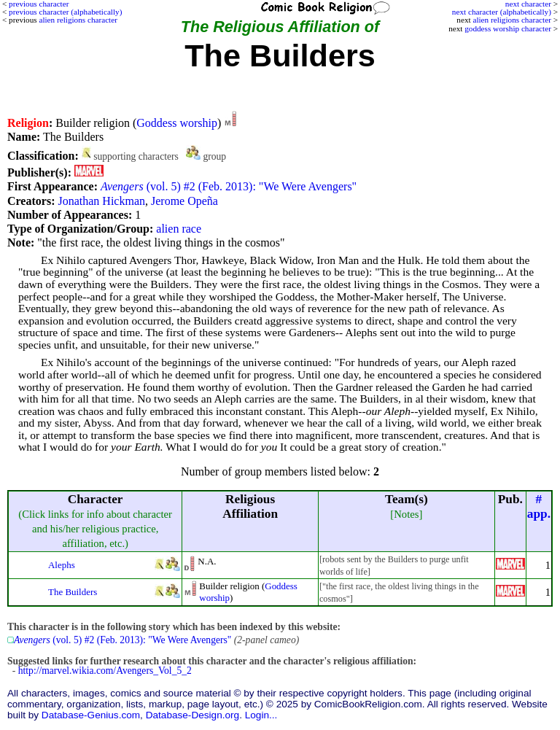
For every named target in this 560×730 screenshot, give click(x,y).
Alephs (62, 565)
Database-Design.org (192, 715)
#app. (539, 506)
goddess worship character (508, 28)
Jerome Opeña (184, 201)
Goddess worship (177, 123)
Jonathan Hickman (101, 201)
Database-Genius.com (91, 715)
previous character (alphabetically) (65, 12)
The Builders (73, 592)
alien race (179, 229)
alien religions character (512, 20)
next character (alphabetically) (502, 12)
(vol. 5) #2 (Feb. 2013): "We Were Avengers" (229, 186)
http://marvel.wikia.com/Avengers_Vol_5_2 (105, 671)
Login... (261, 715)
